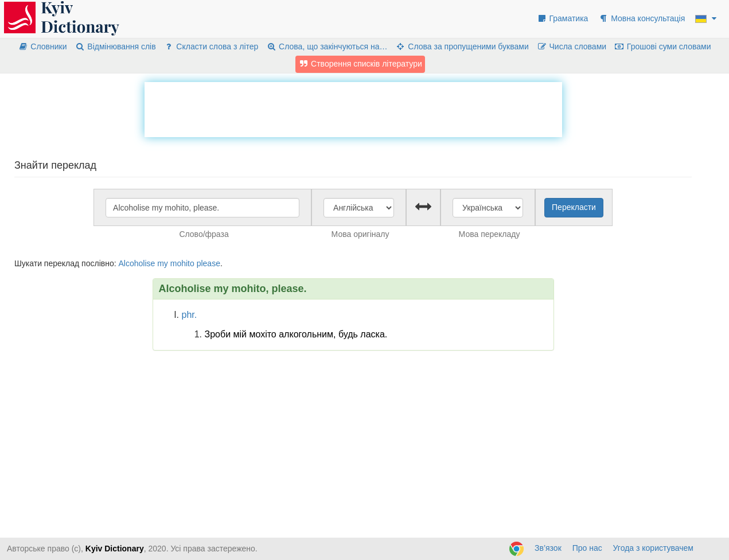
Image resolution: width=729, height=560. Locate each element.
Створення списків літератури (360, 64)
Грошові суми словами (663, 46)
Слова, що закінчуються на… (327, 46)
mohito (182, 263)
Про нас (587, 548)
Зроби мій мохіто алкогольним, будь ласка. (296, 334)
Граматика (563, 18)
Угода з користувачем (653, 548)
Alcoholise (137, 263)
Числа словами (572, 46)
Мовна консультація (642, 18)
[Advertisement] (353, 108)
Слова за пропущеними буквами (462, 46)
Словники (43, 46)
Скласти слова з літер (211, 46)
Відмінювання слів (115, 46)
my (163, 263)
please (208, 263)
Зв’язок (548, 548)
